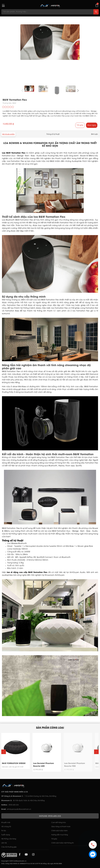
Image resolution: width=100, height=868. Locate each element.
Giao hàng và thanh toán (61, 827)
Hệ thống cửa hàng (9, 839)
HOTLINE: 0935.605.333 (50, 816)
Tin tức (4, 831)
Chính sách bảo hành (59, 831)
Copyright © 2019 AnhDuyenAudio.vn (14, 861)
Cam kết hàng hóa (58, 823)
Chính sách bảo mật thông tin (62, 843)
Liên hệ (4, 843)
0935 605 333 (14, 805)
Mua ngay (92, 125)
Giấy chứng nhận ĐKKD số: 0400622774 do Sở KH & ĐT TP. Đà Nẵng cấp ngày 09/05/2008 (32, 864)
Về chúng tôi (6, 827)
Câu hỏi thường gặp (9, 847)
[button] (78, 91)
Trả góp (80, 125)
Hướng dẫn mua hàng (60, 835)
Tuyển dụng (6, 835)
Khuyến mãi (6, 823)
